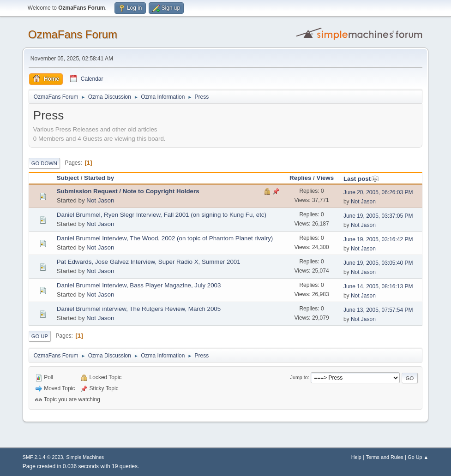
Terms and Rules (385, 457)
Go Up (40, 336)
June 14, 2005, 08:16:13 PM (378, 286)
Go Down (44, 163)
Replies (300, 178)
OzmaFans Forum (73, 34)
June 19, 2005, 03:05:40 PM (378, 263)
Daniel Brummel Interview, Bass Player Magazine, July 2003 (139, 285)
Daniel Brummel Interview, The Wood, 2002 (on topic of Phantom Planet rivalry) (165, 238)
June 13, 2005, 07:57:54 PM (378, 310)
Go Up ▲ (418, 457)
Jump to (299, 377)
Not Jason (100, 200)
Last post (361, 179)
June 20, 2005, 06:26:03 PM (378, 192)
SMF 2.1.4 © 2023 (43, 457)
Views (325, 178)
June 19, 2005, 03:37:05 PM (378, 216)
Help (356, 457)
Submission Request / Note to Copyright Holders (128, 191)
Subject (68, 178)
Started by (99, 178)
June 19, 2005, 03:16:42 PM (378, 239)
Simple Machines (85, 457)
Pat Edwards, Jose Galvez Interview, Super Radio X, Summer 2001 (149, 262)
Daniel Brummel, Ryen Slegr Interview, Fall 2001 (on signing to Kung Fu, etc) (162, 215)
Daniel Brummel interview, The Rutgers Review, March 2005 (139, 309)
